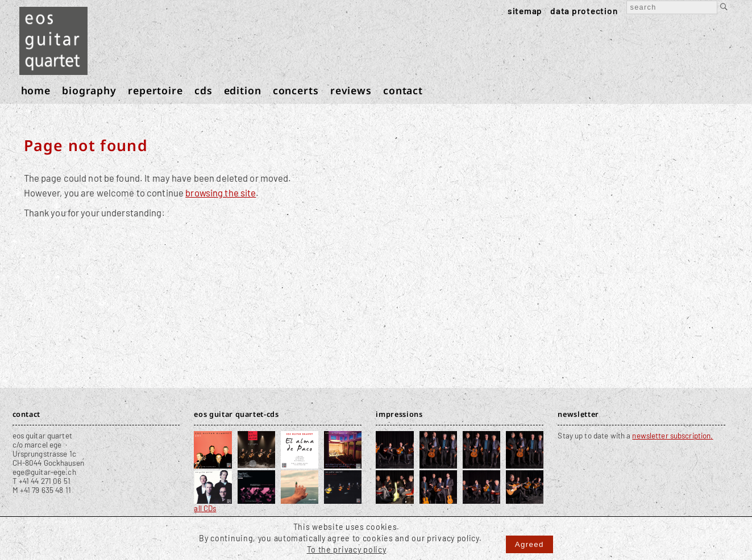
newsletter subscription (671, 436)
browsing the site (221, 193)
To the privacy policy (347, 549)
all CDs (205, 508)
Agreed (529, 544)
